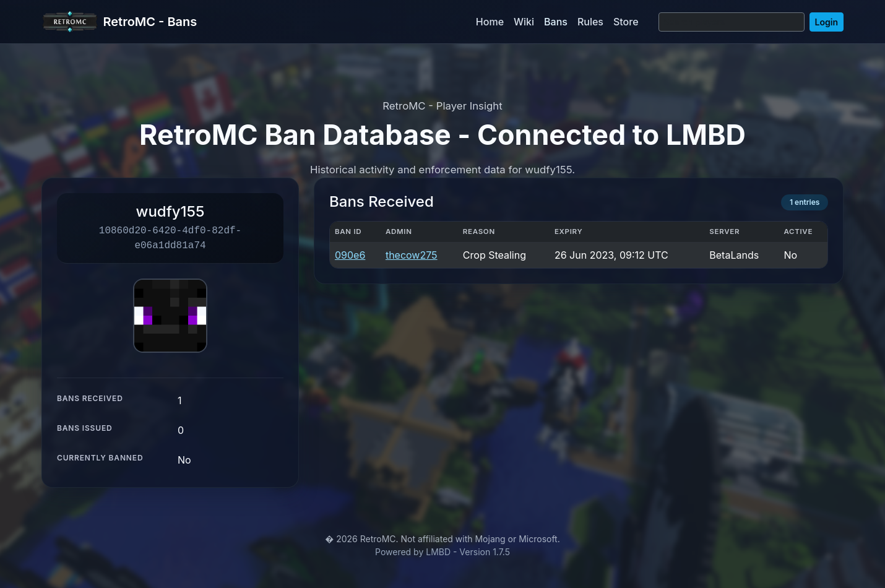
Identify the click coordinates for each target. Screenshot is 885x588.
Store (626, 22)
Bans (556, 22)
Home (490, 22)
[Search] (732, 22)
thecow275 (412, 255)
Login (827, 22)
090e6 (350, 255)
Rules (590, 22)
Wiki (524, 22)
